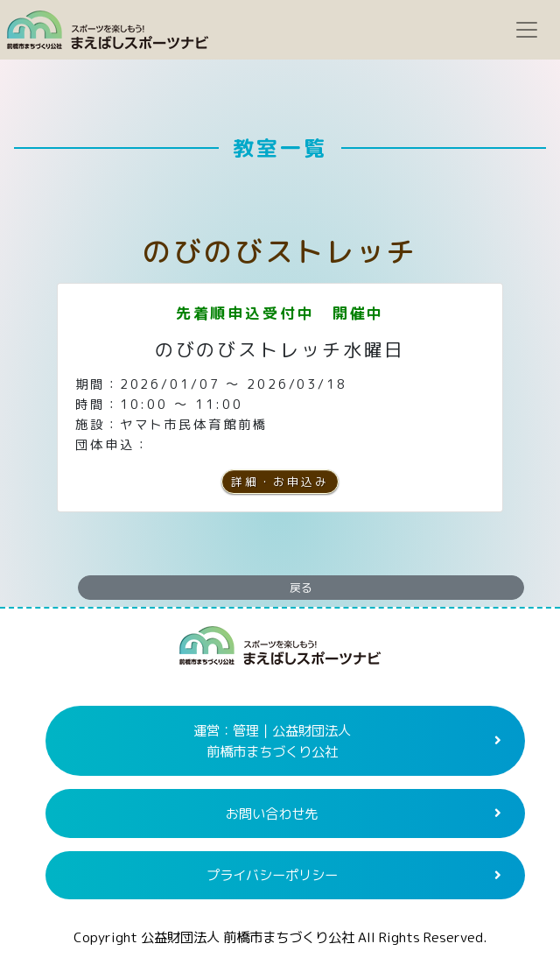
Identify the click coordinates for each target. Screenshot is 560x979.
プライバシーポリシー (272, 875)
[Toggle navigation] (527, 30)
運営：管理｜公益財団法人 (272, 741)
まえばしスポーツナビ (280, 652)
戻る (301, 588)
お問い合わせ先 (272, 813)
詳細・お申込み (280, 482)
